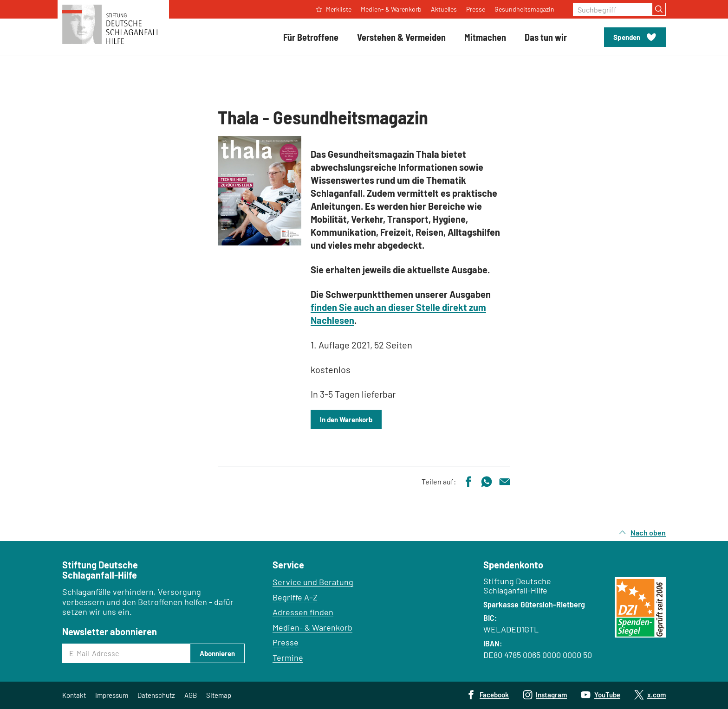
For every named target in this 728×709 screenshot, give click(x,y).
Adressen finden (303, 612)
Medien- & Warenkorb (312, 627)
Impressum (112, 695)
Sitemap (219, 695)
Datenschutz (156, 695)
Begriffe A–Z (295, 597)
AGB (191, 695)
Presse (286, 642)
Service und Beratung (313, 582)
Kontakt (74, 695)
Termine (288, 657)
